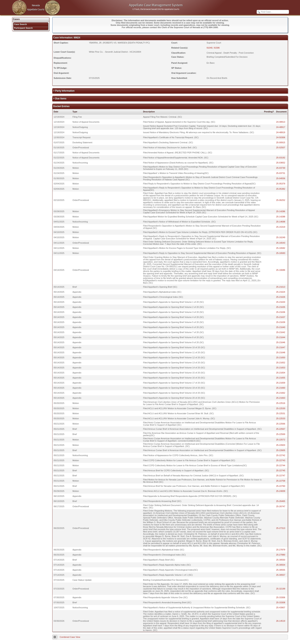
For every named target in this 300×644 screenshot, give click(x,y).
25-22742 (281, 455)
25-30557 (281, 575)
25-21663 (281, 398)
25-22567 (281, 429)
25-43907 (281, 608)
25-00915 (281, 142)
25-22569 (281, 434)
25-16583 (281, 253)
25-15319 (281, 227)
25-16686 (281, 270)
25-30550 (281, 560)
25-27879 (281, 550)
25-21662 (281, 393)
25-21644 (281, 337)
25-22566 (281, 424)
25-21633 (281, 302)
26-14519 (281, 621)
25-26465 (281, 501)
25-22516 (281, 403)
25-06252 (281, 200)
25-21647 (281, 347)
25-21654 (281, 373)
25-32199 (281, 589)
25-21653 (281, 368)
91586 (217, 48)
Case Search (20, 24)
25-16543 (281, 243)
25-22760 (281, 486)
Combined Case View (70, 637)
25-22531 (281, 413)
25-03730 (281, 168)
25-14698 (281, 222)
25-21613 (281, 287)
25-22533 (281, 418)
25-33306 (281, 597)
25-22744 (281, 465)
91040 (210, 48)
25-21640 (281, 327)
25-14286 (281, 211)
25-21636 (281, 312)
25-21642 (281, 332)
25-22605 (281, 450)
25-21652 (281, 363)
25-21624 (281, 292)
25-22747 (281, 476)
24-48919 (281, 132)
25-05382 (281, 189)
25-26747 (281, 506)
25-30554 (281, 565)
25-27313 (281, 528)
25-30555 (281, 570)
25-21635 (281, 307)
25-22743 (281, 460)
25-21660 (281, 388)
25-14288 (281, 217)
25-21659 (281, 383)
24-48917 (281, 127)
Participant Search (23, 28)
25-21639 (281, 322)
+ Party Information (64, 91)
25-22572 (281, 440)
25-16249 (281, 237)
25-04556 (281, 178)
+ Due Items (60, 99)
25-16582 (281, 248)
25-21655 (281, 378)
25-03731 (281, 173)
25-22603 (281, 445)
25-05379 (281, 184)
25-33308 (281, 602)
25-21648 (281, 352)
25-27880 (281, 555)
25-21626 (281, 297)
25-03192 (281, 158)
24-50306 (281, 137)
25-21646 (281, 342)
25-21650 (281, 358)
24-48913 (281, 122)
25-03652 (281, 163)
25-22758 (281, 481)
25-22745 (281, 470)
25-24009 (281, 491)
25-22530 (281, 408)
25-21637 (281, 317)
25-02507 (281, 148)
